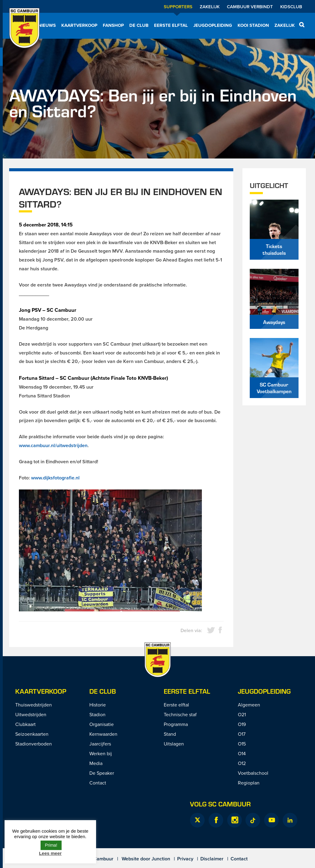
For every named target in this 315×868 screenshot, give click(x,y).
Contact (98, 783)
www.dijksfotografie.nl (55, 478)
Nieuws (47, 25)
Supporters (178, 7)
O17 (242, 734)
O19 (242, 724)
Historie (98, 705)
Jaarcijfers (100, 744)
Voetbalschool (253, 773)
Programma (176, 724)
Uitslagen (174, 744)
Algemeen (249, 705)
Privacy (185, 859)
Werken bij (101, 753)
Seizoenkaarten (32, 734)
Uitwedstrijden (31, 714)
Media (96, 763)
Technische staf (180, 714)
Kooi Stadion (253, 25)
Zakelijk (210, 7)
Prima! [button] (51, 845)
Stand (170, 734)
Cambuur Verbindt (250, 7)
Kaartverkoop (79, 25)
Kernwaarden (103, 734)
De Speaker (102, 773)
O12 (242, 763)
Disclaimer (212, 859)
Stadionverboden (34, 744)
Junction (161, 859)
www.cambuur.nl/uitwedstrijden (53, 445)
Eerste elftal (171, 25)
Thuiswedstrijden (34, 705)
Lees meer (50, 853)
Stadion (97, 714)
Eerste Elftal (187, 691)
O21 (242, 714)
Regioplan (249, 783)
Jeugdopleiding (213, 25)
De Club (139, 25)
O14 (242, 753)
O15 (242, 744)
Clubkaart (25, 724)
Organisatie (102, 724)
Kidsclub (291, 7)
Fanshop (113, 25)
